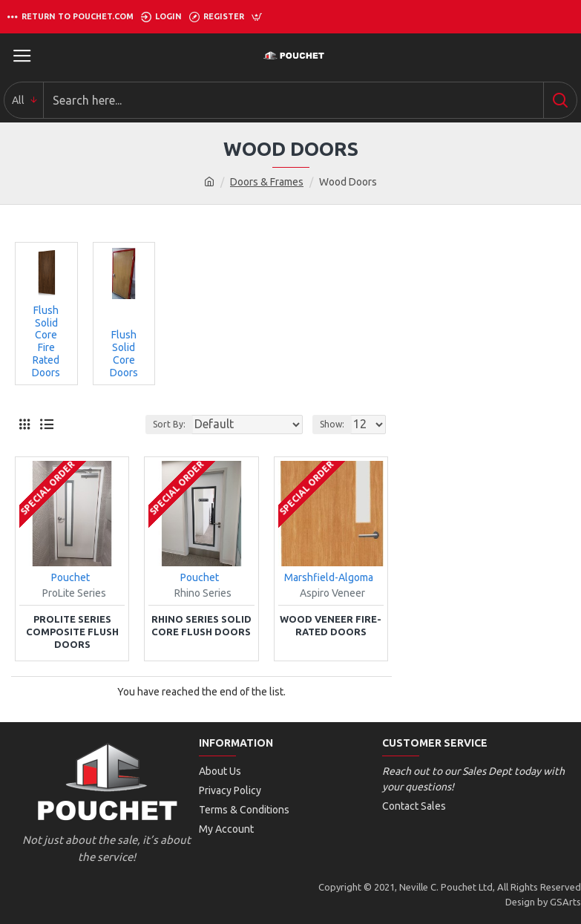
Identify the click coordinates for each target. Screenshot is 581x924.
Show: (332, 424)
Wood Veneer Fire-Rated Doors (331, 625)
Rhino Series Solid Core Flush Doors (201, 625)
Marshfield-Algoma (329, 577)
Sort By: (169, 424)
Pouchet (70, 577)
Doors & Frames (267, 182)
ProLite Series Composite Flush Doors (72, 632)
